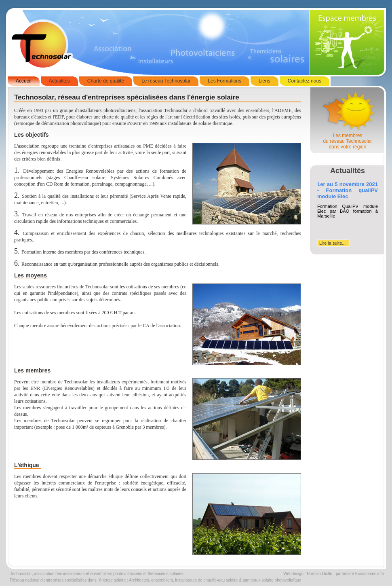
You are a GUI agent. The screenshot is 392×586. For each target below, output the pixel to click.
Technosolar (21, 574)
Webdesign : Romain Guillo (308, 574)
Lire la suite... (332, 243)
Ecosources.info (370, 574)
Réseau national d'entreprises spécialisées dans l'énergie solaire (68, 580)
